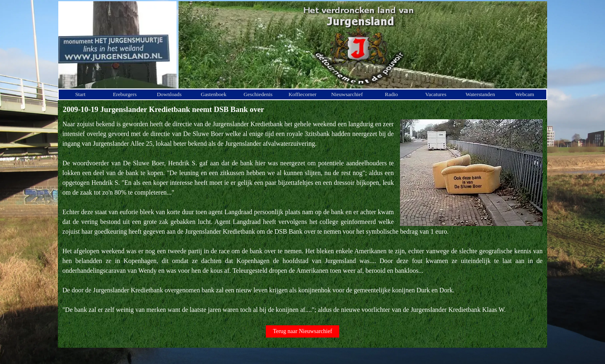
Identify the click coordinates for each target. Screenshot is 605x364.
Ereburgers (125, 94)
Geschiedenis (258, 94)
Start (80, 94)
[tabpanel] (302, 217)
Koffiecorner (303, 94)
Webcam (525, 94)
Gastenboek (214, 94)
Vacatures (436, 94)
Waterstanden (480, 94)
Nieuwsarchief (347, 94)
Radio (391, 94)
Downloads (169, 94)
